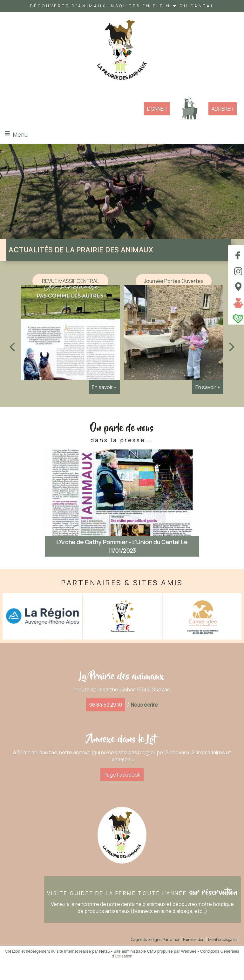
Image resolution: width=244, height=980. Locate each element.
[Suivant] (232, 346)
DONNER (157, 109)
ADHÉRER (223, 109)
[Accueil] (122, 52)
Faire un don (194, 939)
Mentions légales (223, 939)
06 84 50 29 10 (106, 705)
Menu (20, 134)
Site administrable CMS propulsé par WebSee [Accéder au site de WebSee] (155, 951)
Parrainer (171, 939)
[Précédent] (12, 346)
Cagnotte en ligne (146, 939)
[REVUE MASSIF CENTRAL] (70, 334)
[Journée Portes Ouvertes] (173, 334)
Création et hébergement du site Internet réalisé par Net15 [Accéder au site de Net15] (57, 951)
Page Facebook (122, 775)
